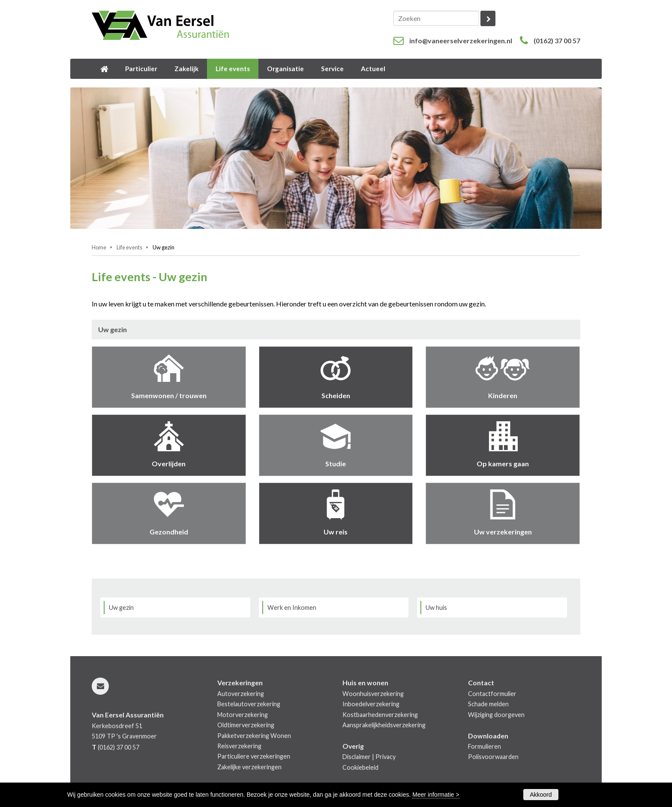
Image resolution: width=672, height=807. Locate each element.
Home (99, 247)
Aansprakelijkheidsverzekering (384, 725)
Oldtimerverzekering (246, 725)
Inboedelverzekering (371, 704)
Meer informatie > (436, 795)
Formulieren (484, 746)
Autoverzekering (241, 694)
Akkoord (541, 795)
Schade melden (488, 704)
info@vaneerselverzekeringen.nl (461, 40)
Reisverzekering (239, 746)
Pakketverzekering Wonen (254, 736)
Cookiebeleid (360, 767)
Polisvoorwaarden (493, 757)
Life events (129, 247)
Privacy (385, 757)
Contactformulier (492, 694)
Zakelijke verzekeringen (249, 767)
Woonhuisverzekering (373, 694)
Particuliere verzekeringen (254, 756)
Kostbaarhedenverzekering (380, 715)
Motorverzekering (243, 715)
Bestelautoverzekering (249, 704)
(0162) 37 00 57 (557, 40)
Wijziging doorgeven (496, 715)
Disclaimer (357, 757)
